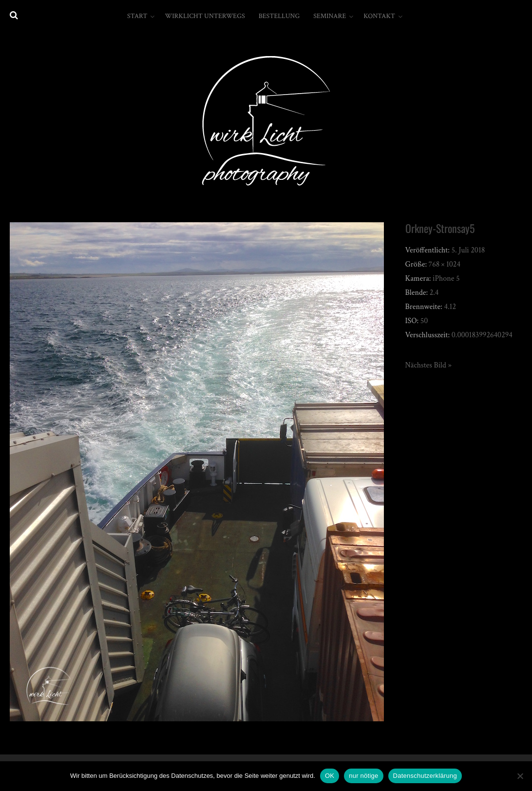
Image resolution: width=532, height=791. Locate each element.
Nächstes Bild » (428, 365)
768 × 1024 (445, 264)
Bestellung (279, 16)
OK (330, 776)
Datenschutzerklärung (425, 776)
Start (137, 16)
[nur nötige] (520, 776)
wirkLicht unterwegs (205, 16)
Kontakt (379, 16)
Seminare (330, 16)
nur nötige (363, 776)
